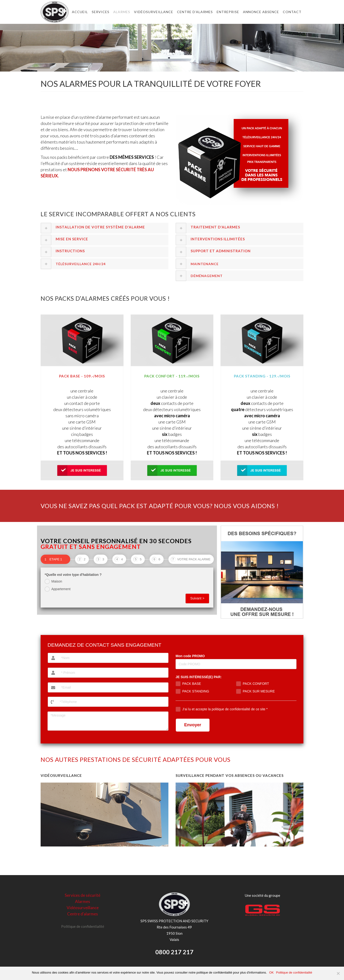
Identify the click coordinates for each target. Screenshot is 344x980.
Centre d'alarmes (83, 914)
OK (271, 972)
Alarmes (83, 901)
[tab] (105, 228)
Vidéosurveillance (83, 908)
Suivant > (197, 598)
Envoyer (193, 725)
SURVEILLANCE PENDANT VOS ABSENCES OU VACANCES (230, 775)
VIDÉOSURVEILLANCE (61, 775)
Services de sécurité (83, 895)
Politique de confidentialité (83, 926)
